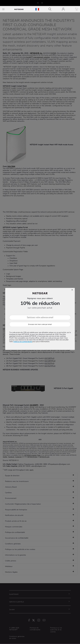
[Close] (72, 290)
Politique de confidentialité (23, 342)
